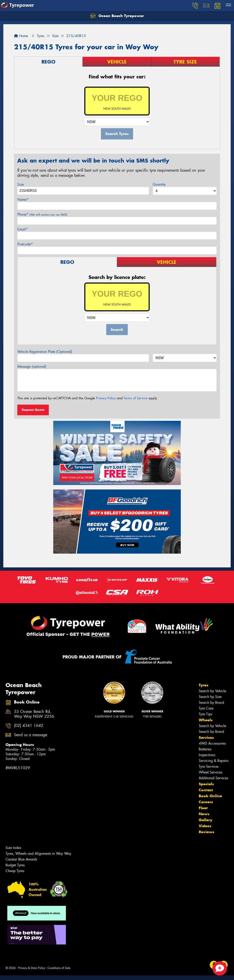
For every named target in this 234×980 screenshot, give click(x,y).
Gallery (205, 820)
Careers (206, 802)
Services (206, 737)
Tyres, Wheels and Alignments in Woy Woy (38, 854)
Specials (206, 784)
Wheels (206, 720)
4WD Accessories (212, 743)
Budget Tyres (15, 865)
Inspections (207, 755)
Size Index (13, 848)
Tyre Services (209, 766)
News (204, 814)
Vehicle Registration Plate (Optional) (45, 352)
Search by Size (210, 697)
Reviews (206, 832)
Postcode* (25, 244)
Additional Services (213, 778)
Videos (205, 826)
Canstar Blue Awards (21, 859)
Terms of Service (136, 398)
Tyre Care (206, 708)
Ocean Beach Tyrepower (117, 16)
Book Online (210, 796)
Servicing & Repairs (214, 761)
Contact (206, 790)
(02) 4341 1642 (29, 726)
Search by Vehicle (212, 691)
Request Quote (33, 410)
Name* (23, 200)
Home (21, 36)
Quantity (159, 184)
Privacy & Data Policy (32, 968)
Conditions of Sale (59, 968)
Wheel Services (210, 772)
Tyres (204, 685)
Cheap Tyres (15, 871)
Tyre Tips (205, 714)
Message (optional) (32, 367)
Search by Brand (211, 703)
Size (21, 184)
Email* (23, 229)
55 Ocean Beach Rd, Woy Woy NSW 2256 (34, 714)
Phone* (42, 214)
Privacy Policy (106, 398)
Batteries (205, 749)
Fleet (203, 808)
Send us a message (30, 735)
